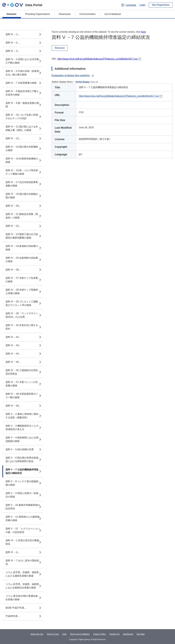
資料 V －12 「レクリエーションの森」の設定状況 (23, 530)
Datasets (12, 14)
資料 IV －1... (12, 34)
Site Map (141, 634)
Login (142, 5)
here (143, 32)
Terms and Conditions (80, 634)
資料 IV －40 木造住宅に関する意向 (22, 327)
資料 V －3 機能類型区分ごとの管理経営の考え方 (22, 428)
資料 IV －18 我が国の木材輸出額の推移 (22, 196)
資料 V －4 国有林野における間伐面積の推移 (22, 439)
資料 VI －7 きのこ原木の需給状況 (22, 562)
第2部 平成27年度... (16, 608)
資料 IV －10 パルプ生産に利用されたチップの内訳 (22, 117)
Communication (87, 14)
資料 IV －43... (13, 345)
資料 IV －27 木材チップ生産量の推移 (22, 280)
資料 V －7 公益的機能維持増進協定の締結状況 (22, 471)
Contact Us (114, 634)
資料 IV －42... (13, 337)
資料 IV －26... (13, 270)
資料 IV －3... (12, 51)
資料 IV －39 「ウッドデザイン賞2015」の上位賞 (22, 315)
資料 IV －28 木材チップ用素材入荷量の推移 (22, 292)
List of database (113, 14)
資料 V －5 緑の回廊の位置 (20, 449)
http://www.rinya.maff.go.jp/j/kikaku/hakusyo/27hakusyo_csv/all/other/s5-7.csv (98, 59)
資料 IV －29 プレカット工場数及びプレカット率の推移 (22, 303)
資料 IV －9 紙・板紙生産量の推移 (22, 105)
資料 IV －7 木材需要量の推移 (21, 83)
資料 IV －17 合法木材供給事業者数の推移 (22, 184)
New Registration (161, 5)
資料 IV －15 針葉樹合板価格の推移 (22, 160)
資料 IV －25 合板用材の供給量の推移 (22, 260)
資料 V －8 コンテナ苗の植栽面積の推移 (22, 483)
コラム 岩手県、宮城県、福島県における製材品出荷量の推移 (22, 586)
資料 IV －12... (13, 138)
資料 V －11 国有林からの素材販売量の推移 (23, 519)
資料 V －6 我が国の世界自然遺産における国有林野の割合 (22, 459)
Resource (60, 48)
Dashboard (128, 634)
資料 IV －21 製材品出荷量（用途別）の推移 (22, 216)
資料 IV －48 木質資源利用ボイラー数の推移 (22, 396)
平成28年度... (12, 616)
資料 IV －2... (12, 43)
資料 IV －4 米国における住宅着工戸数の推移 (22, 61)
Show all (94, 82)
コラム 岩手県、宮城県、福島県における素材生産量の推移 (22, 574)
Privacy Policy (100, 634)
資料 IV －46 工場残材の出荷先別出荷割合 (22, 372)
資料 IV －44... (13, 354)
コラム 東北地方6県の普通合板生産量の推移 (22, 598)
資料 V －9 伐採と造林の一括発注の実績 (22, 495)
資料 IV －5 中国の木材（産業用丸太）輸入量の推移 (22, 73)
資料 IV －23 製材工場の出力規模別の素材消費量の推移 (22, 236)
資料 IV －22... (13, 226)
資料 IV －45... (13, 362)
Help (64, 634)
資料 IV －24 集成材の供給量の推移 (22, 248)
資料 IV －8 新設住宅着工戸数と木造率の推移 (22, 93)
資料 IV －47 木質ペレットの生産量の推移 (22, 384)
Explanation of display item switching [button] (73, 75)
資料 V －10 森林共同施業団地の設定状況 (23, 507)
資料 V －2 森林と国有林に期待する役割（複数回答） (22, 416)
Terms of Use (53, 634)
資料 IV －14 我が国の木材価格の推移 (22, 148)
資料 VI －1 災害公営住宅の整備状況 (22, 542)
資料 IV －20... (13, 206)
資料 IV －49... (13, 406)
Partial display (83, 82)
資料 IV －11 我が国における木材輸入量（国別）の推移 (22, 128)
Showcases (65, 14)
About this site (37, 634)
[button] (128, 5)
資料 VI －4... (12, 552)
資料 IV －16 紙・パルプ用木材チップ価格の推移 (22, 172)
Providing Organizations (38, 14)
